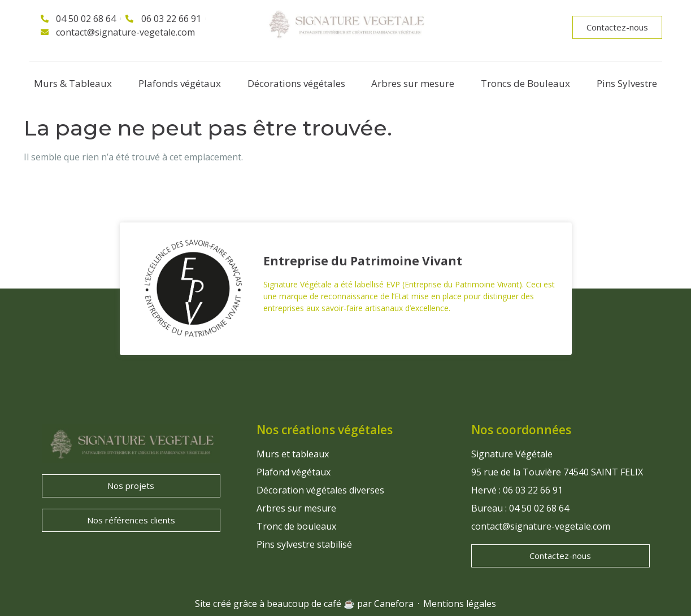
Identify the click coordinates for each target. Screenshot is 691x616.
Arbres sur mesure (413, 83)
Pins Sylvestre (627, 83)
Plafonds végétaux (180, 83)
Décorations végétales (296, 83)
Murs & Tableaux (73, 83)
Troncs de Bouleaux (525, 83)
